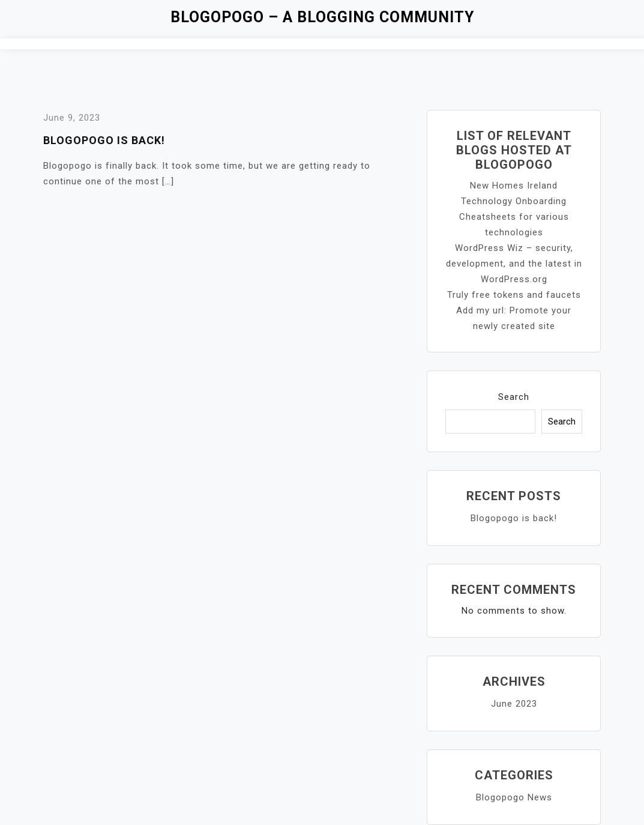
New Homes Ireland (514, 186)
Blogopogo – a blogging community (322, 17)
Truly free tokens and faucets (514, 295)
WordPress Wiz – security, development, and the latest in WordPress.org (514, 264)
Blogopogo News (514, 797)
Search (514, 397)
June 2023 (514, 704)
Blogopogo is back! (104, 140)
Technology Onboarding (514, 201)
